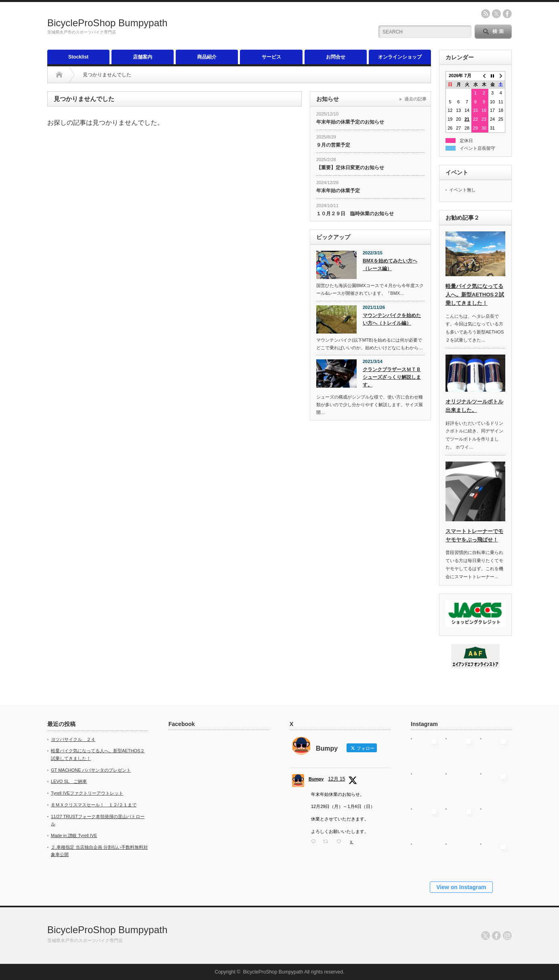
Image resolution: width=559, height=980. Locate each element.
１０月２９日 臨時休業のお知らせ (355, 214)
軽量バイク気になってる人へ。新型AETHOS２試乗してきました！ (475, 295)
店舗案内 (143, 57)
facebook (507, 14)
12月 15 (336, 779)
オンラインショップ (400, 57)
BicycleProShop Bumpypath (107, 23)
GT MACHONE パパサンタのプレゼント (91, 770)
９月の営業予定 (333, 145)
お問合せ (336, 57)
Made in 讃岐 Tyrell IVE (74, 835)
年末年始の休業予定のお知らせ (350, 122)
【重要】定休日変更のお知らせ (350, 168)
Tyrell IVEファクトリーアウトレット (87, 793)
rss (485, 14)
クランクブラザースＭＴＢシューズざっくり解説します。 (392, 377)
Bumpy (316, 779)
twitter (496, 14)
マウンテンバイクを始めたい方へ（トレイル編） (392, 319)
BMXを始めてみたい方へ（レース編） (390, 265)
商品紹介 (207, 57)
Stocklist (78, 57)
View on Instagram (461, 887)
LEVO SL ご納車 (69, 781)
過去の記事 (415, 99)
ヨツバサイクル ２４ (73, 739)
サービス (271, 57)
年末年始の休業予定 (338, 191)
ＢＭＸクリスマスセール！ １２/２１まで (94, 805)
